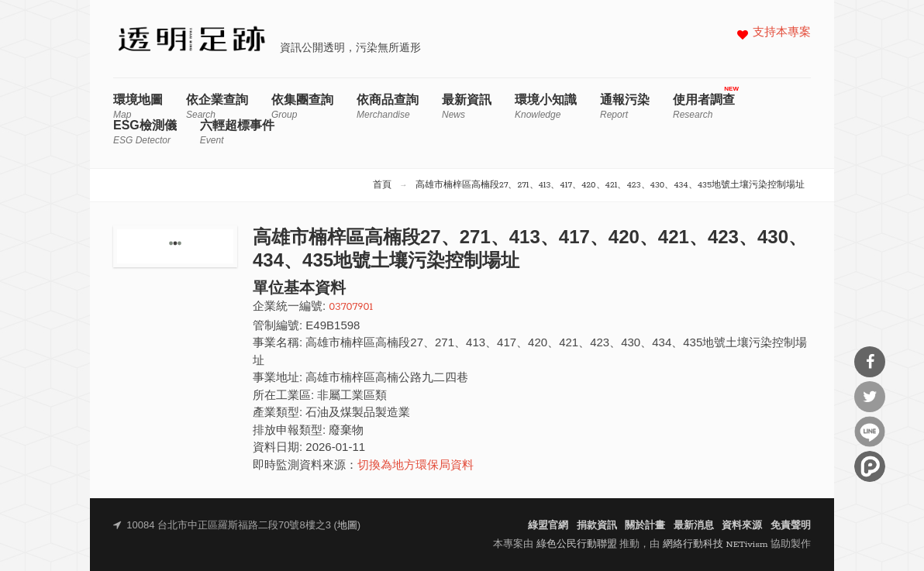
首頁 (382, 185)
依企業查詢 (217, 107)
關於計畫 (645, 526)
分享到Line (870, 432)
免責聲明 (791, 526)
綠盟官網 (548, 526)
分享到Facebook (870, 362)
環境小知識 (546, 107)
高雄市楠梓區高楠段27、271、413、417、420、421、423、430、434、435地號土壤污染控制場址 (610, 185)
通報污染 (625, 107)
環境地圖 (138, 107)
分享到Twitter (870, 397)
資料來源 (742, 526)
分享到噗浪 (870, 466)
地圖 (347, 526)
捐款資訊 (597, 526)
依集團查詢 (302, 107)
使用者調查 (704, 107)
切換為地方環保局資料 (415, 466)
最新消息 (694, 526)
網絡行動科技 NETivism (715, 544)
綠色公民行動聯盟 (577, 544)
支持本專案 (782, 33)
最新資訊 (467, 107)
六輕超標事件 (237, 132)
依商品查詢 (388, 107)
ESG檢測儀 (145, 132)
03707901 (351, 307)
